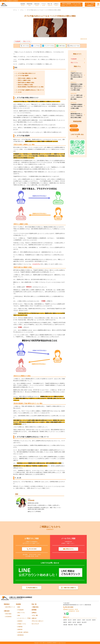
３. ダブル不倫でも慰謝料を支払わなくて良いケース (30, 90)
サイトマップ (35, 624)
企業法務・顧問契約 (23, 632)
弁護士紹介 (7, 611)
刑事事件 (20, 621)
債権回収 (20, 629)
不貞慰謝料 (21, 610)
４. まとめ (19, 92)
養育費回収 (21, 635)
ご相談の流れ (35, 607)
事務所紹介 (7, 604)
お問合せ (34, 613)
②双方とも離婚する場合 (24, 80)
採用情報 (34, 610)
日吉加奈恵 (9, 617)
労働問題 (20, 627)
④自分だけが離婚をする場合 (25, 85)
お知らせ (34, 618)
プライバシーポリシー (38, 621)
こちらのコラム (36, 264)
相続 (19, 615)
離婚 (19, 607)
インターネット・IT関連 (24, 618)
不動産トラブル (22, 624)
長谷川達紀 (9, 614)
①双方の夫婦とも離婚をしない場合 (27, 78)
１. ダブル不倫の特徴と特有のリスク (26, 73)
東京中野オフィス (10, 607)
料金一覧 (34, 604)
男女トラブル (21, 613)
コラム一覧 (35, 615)
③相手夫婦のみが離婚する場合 (26, 83)
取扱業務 (18, 604)
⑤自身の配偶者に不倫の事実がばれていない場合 (31, 87)
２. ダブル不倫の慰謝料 (22, 76)
